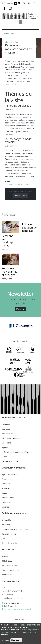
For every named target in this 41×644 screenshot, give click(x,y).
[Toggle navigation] (21, 22)
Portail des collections (10, 566)
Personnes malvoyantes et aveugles (9, 272)
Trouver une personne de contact (17, 609)
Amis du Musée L (9, 498)
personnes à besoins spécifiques (18, 184)
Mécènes (5, 507)
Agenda (14, 33)
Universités (6, 520)
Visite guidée (12, 42)
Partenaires (6, 502)
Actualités (6, 488)
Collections (6, 484)
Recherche (6, 525)
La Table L (6, 457)
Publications (7, 575)
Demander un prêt (9, 543)
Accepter (5, 640)
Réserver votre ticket (10, 461)
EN (35, 3)
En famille (6, 424)
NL (29, 3)
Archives (5, 556)
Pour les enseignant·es (11, 570)
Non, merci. (16, 640)
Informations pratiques (11, 438)
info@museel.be (11, 606)
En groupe (6, 429)
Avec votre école (8, 434)
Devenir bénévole (9, 534)
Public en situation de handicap (29, 227)
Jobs (3, 539)
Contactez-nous (21, 196)
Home (6, 34)
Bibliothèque (7, 561)
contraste (10, 3)
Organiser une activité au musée (15, 529)
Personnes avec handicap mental (8, 241)
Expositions (6, 443)
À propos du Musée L (10, 474)
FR (24, 3)
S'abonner (21, 309)
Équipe (4, 493)
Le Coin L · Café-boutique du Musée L (17, 452)
